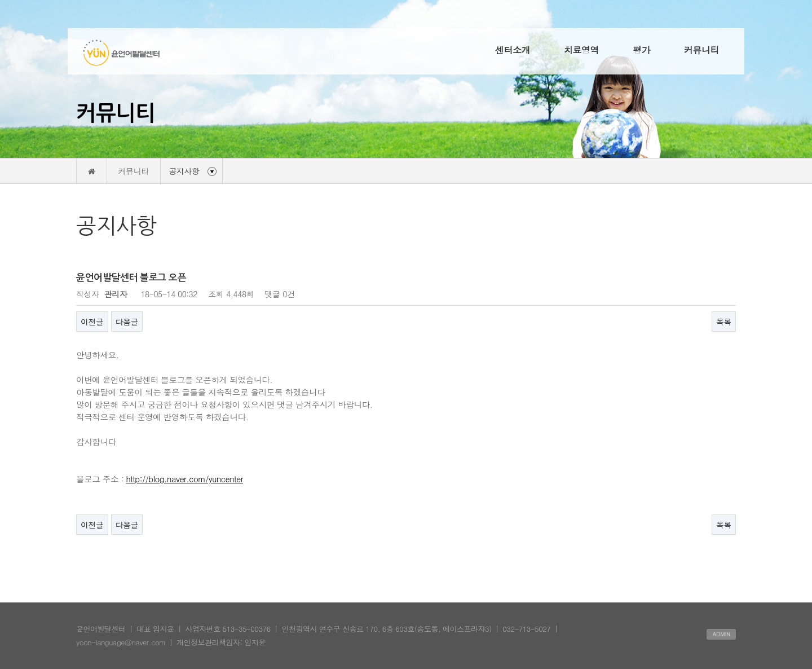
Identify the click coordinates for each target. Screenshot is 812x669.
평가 (641, 50)
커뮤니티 (701, 50)
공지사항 (184, 171)
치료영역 (581, 50)
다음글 (127, 322)
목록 (724, 322)
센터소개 (513, 50)
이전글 (92, 322)
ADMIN (721, 634)
